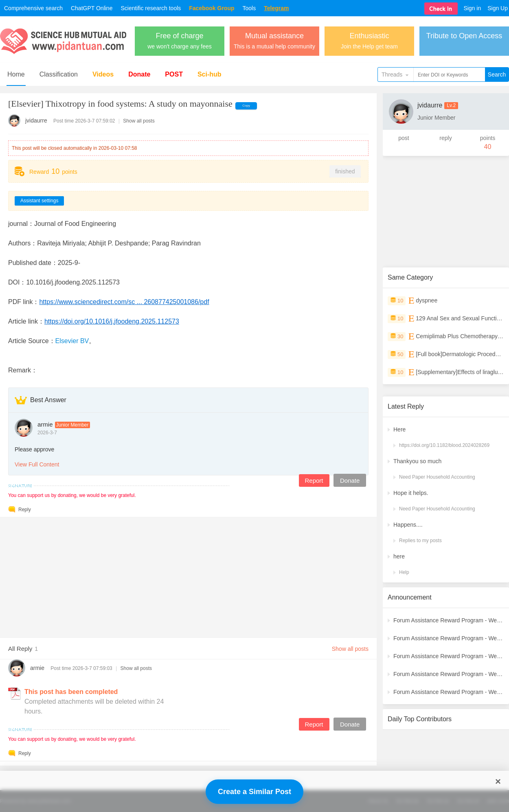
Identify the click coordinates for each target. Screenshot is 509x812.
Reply (25, 510)
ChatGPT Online (92, 8)
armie (45, 424)
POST (174, 74)
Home (16, 74)
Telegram (276, 8)
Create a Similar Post (254, 792)
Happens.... (408, 525)
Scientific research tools (151, 8)
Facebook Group (212, 8)
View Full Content (37, 464)
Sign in (472, 8)
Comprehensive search (33, 8)
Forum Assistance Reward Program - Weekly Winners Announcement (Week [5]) (449, 638)
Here (399, 429)
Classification (59, 74)
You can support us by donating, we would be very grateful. (72, 495)
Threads (392, 74)
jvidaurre (36, 120)
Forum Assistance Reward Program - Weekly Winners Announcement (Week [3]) (449, 674)
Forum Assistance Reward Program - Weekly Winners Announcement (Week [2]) (449, 692)
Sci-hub (210, 74)
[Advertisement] (188, 574)
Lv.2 (451, 105)
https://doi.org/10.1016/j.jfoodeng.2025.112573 (112, 321)
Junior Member (72, 425)
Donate (139, 74)
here (399, 556)
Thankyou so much (417, 461)
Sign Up (498, 8)
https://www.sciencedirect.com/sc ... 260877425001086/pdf (124, 302)
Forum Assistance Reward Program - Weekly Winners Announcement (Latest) (449, 620)
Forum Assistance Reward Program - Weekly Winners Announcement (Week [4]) (449, 656)
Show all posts (139, 121)
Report (314, 480)
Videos (103, 74)
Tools (249, 8)
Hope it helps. (411, 493)
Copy (246, 106)
